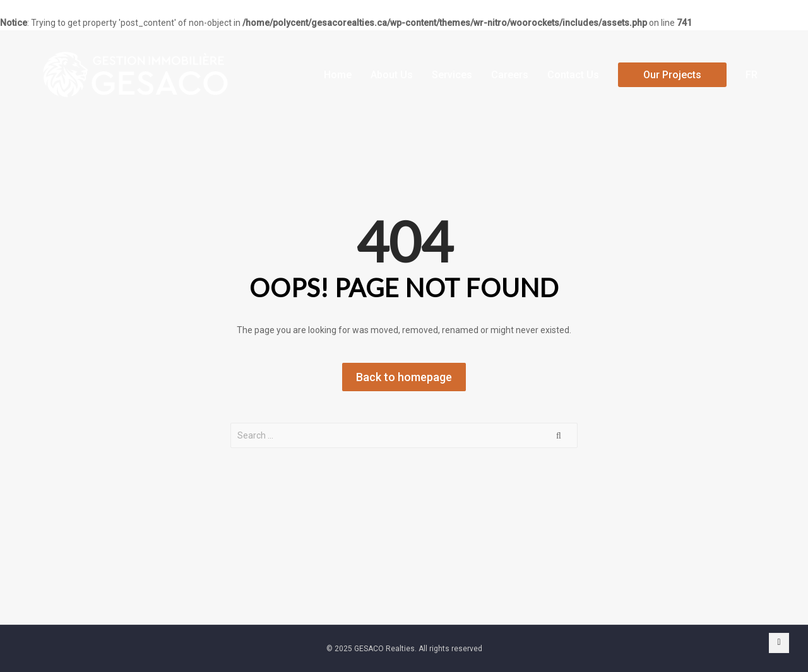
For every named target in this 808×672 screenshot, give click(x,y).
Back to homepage (404, 377)
